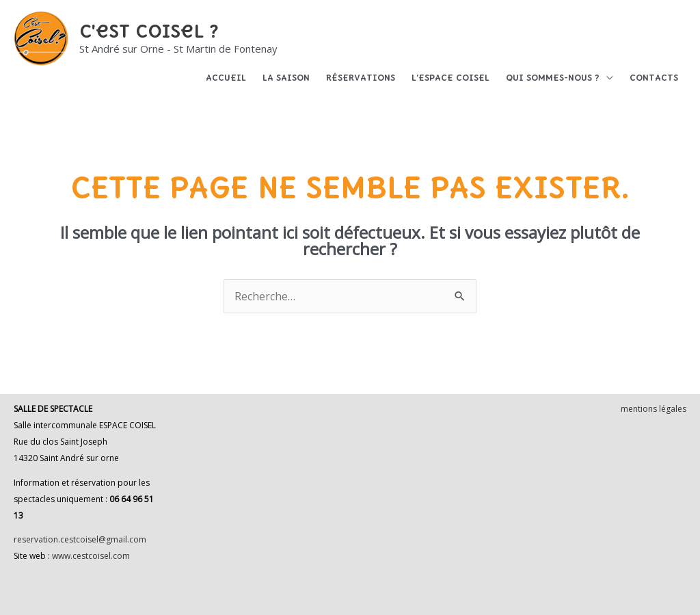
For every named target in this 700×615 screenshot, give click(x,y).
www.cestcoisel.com (91, 556)
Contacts (654, 78)
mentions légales (654, 409)
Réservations (361, 78)
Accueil (226, 78)
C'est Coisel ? (149, 31)
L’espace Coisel (450, 78)
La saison (286, 78)
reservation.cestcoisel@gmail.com (80, 539)
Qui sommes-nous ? (553, 78)
